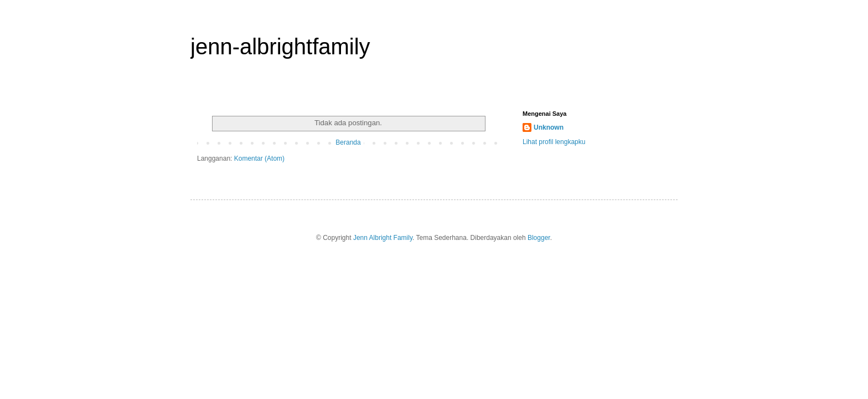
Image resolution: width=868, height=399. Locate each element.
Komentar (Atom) (259, 158)
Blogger (539, 238)
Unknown (549, 127)
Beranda (348, 142)
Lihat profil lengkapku (554, 142)
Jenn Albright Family (383, 238)
